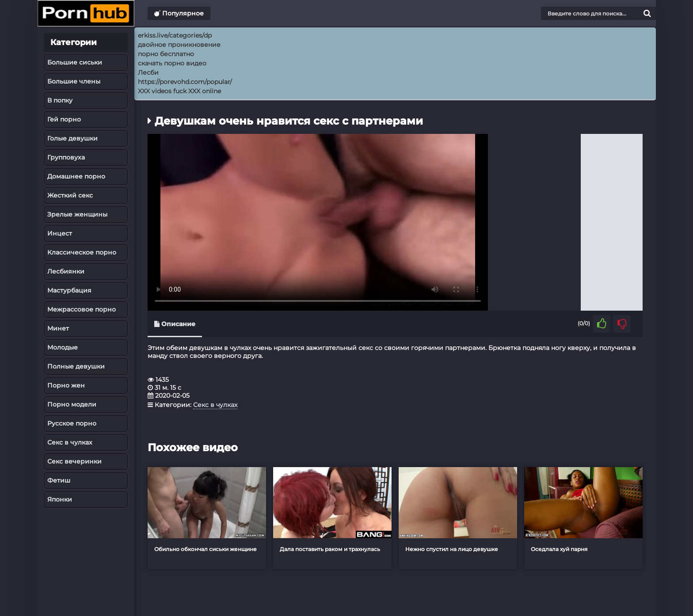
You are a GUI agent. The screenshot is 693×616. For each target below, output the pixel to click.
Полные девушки (76, 366)
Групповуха (66, 157)
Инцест (60, 233)
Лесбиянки (66, 271)
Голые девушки (72, 138)
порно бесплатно (166, 54)
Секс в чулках (70, 442)
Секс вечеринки (74, 461)
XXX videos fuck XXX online (179, 91)
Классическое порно (82, 252)
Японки (60, 499)
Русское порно (72, 423)
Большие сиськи (75, 62)
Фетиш (59, 480)
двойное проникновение (179, 45)
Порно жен (66, 385)
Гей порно (64, 119)
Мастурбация (69, 290)
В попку (60, 100)
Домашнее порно (76, 176)
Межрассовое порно (82, 309)
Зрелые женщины (77, 214)
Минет (58, 328)
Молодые (63, 347)
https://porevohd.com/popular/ (185, 82)
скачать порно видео (172, 63)
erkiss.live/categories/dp (175, 35)
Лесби (148, 72)
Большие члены (74, 81)
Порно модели (72, 404)
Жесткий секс (70, 195)
